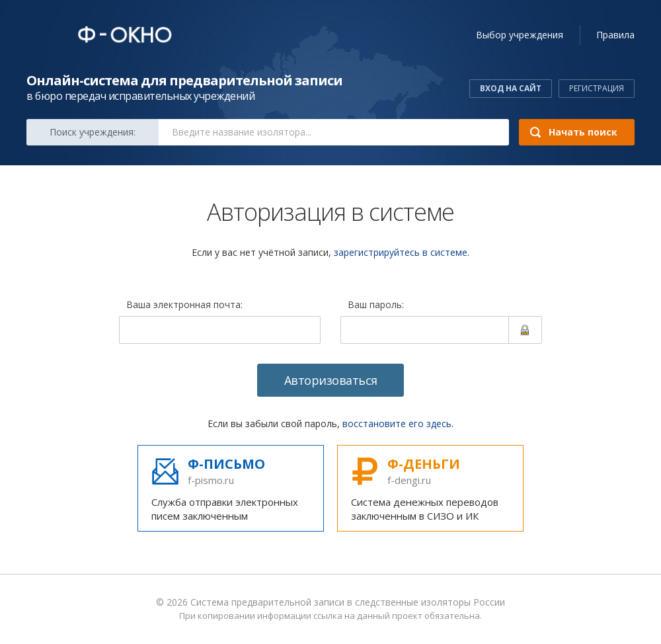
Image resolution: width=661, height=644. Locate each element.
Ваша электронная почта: (184, 305)
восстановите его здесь (397, 423)
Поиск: (93, 132)
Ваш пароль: (376, 305)
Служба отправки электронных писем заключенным (231, 489)
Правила (615, 35)
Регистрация (597, 88)
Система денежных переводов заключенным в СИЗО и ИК (430, 489)
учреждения (520, 35)
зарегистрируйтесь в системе (401, 252)
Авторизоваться (331, 380)
